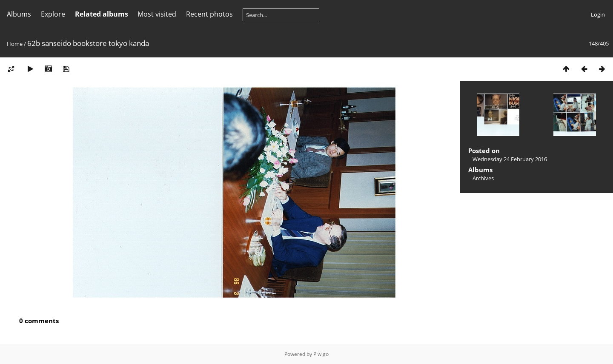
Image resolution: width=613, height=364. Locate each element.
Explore (53, 14)
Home (15, 44)
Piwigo (321, 354)
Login (598, 14)
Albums (19, 14)
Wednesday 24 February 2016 (510, 159)
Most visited (157, 14)
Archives (483, 178)
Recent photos (209, 14)
